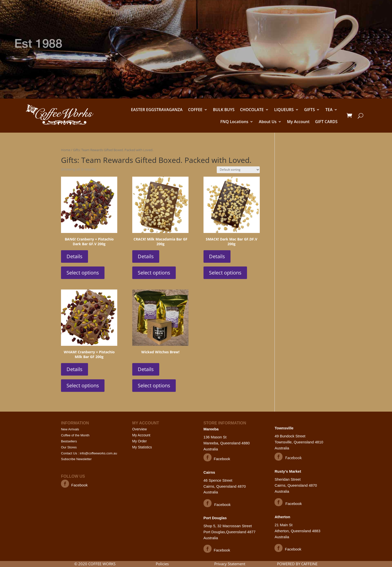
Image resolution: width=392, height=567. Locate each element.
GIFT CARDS (326, 122)
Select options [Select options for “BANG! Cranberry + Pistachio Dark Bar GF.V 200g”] (83, 273)
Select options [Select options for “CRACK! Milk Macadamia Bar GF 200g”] (154, 273)
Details (74, 256)
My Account (298, 122)
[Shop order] (238, 170)
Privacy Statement (230, 564)
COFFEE (195, 110)
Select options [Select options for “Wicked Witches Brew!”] (154, 385)
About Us (268, 122)
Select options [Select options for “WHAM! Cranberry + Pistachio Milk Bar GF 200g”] (83, 385)
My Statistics (142, 447)
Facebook (79, 485)
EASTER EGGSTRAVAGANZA (157, 110)
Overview (139, 429)
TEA (329, 110)
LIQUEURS (284, 110)
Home (66, 150)
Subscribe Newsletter (76, 459)
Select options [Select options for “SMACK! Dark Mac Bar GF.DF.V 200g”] (225, 273)
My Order (139, 441)
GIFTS (310, 110)
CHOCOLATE (252, 110)
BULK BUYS (224, 110)
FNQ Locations (234, 122)
